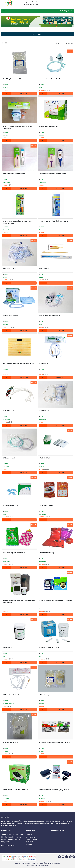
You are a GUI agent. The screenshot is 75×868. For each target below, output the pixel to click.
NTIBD (6, 85)
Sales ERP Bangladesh (42, 865)
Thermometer (6, 182)
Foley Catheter (44, 268)
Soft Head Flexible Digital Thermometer (52, 174)
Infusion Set (42, 372)
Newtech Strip (8, 648)
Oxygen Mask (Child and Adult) (50, 316)
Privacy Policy (31, 837)
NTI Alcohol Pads (45, 458)
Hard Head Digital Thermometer (14, 174)
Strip (4, 656)
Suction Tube (6, 419)
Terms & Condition (32, 839)
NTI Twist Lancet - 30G (10, 505)
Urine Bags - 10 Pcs (9, 268)
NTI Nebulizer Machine (10, 316)
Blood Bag (6, 88)
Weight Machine (7, 372)
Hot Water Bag (43, 514)
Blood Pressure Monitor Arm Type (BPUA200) (54, 790)
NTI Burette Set (44, 411)
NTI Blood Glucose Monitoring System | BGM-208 (56, 600)
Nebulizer (5, 135)
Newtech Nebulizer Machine (49, 126)
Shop (40, 34)
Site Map (29, 844)
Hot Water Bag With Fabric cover (14, 553)
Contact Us (30, 842)
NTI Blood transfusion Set (11, 695)
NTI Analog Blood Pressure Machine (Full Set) (54, 742)
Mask (40, 88)
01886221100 (11, 845)
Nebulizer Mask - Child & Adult (49, 79)
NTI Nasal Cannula (9, 458)
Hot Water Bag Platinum (47, 505)
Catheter (5, 277)
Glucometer (6, 609)
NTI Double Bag (44, 695)
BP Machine (42, 751)
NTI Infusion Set (44, 363)
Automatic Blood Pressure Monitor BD (16, 790)
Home (34, 34)
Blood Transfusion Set (9, 704)
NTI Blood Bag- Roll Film (11, 742)
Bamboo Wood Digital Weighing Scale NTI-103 (19, 363)
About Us (29, 835)
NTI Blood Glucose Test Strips (49, 648)
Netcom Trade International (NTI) (37, 863)
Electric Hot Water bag (47, 553)
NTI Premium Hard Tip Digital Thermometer (54, 221)
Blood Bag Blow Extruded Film (13, 79)
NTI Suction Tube (9, 411)
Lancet (5, 514)
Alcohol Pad (42, 467)
